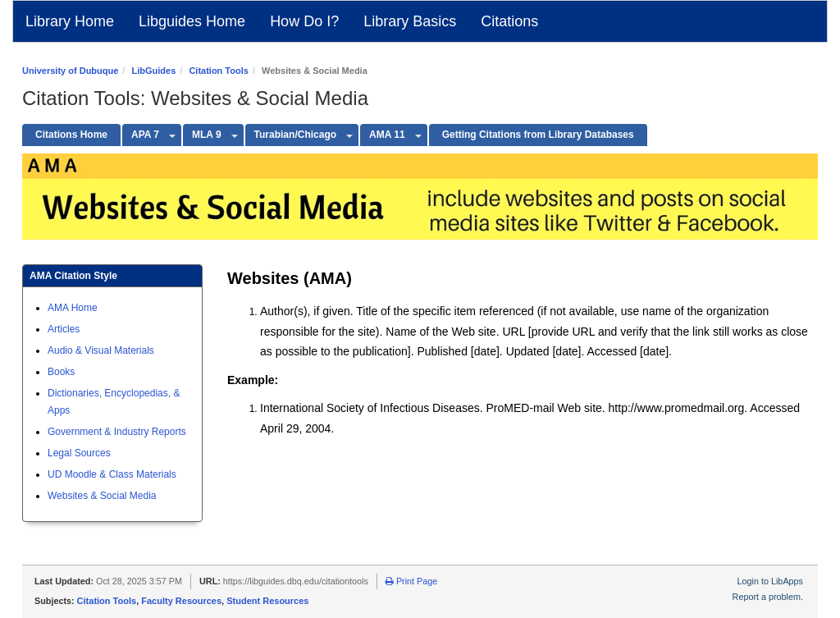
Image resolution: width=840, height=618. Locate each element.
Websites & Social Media (102, 496)
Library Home (70, 21)
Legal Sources (79, 453)
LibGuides (153, 71)
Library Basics (410, 21)
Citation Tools (219, 71)
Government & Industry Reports (117, 432)
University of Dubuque (70, 71)
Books (61, 372)
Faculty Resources (181, 601)
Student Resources (267, 601)
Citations (509, 21)
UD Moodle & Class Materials (112, 474)
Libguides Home (192, 21)
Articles (64, 329)
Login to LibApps (770, 581)
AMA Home (73, 308)
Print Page (411, 581)
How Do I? (304, 21)
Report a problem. (768, 597)
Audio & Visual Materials (101, 350)
